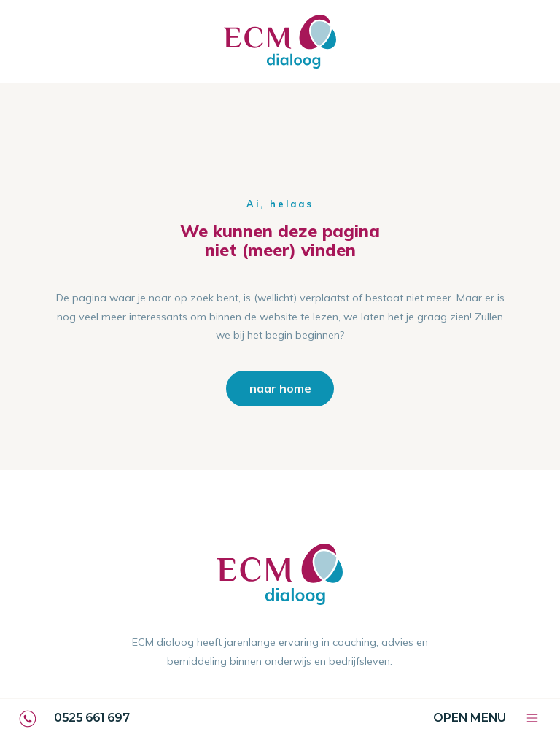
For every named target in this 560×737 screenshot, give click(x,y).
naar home (280, 388)
